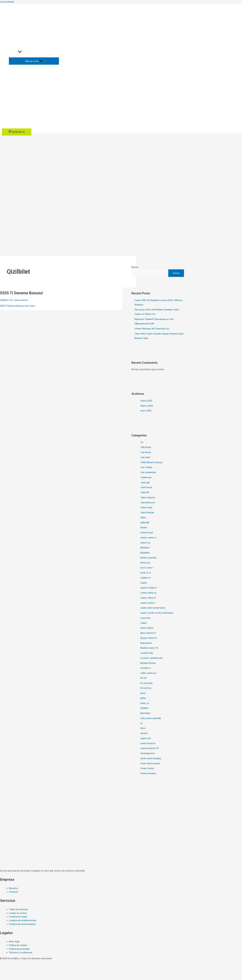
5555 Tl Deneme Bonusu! (21, 293)
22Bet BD (145, 523)
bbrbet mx (145, 563)
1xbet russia (146, 507)
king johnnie (146, 643)
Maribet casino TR (149, 648)
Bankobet (145, 548)
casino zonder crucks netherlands (157, 613)
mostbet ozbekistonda (151, 658)
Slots (143, 728)
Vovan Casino (147, 768)
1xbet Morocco (148, 503)
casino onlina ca (148, 593)
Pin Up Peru (146, 688)
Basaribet (145, 553)
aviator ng (145, 543)
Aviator (144, 528)
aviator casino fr (148, 538)
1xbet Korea (146, 487)
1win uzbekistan (148, 472)
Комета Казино (148, 773)
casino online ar (148, 598)
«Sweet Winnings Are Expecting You (152, 329)
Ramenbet (145, 713)
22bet (143, 518)
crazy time (145, 618)
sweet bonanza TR (149, 748)
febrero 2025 (147, 406)
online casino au (148, 673)
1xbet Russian (147, 513)
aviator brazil (147, 533)
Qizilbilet (4, 300)
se (142, 723)
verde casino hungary (151, 758)
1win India (145, 457)
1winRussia (146, 477)
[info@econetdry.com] (15, 6)
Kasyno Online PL (149, 638)
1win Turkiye (146, 467)
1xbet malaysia (148, 498)
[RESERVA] (17, 132)
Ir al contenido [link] (7, 2)
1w (142, 442)
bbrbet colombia (148, 558)
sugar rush (146, 738)
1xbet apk (145, 482)
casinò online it (148, 603)
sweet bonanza (148, 743)
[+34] (13, 10)
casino (144, 583)
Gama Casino (147, 628)
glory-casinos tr (148, 633)
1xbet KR (145, 492)
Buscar (135, 267)
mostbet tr (146, 668)
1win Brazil (146, 452)
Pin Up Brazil (146, 683)
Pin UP (143, 678)
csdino (144, 623)
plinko (143, 698)
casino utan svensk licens (153, 608)
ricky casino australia (151, 718)
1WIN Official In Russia (151, 462)
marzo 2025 (146, 401)
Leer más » (18, 306)
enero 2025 (146, 411)
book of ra (145, 573)
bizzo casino (147, 568)
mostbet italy (147, 653)
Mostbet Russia (148, 663)
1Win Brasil (146, 447)
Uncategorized (147, 753)
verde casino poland (150, 763)
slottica (144, 733)
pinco (143, 693)
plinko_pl (145, 703)
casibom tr (146, 578)
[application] (20, 52)
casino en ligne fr (149, 588)
